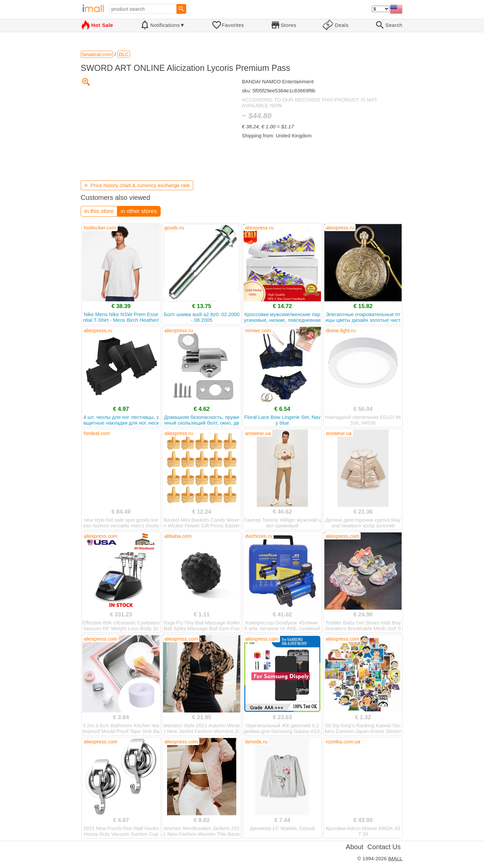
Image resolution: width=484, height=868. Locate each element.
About (355, 847)
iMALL (395, 858)
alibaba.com (178, 536)
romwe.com (258, 330)
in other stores (139, 211)
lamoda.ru (256, 742)
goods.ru (174, 228)
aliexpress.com (100, 536)
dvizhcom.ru (259, 536)
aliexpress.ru (259, 228)
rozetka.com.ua (343, 742)
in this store (99, 211)
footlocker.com (100, 228)
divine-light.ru (341, 330)
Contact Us (384, 847)
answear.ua (258, 433)
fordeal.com (97, 433)
